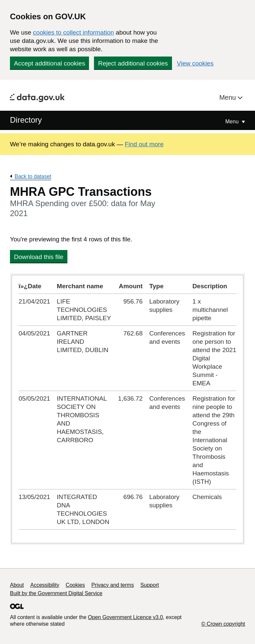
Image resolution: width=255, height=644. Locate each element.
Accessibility (45, 585)
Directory (26, 120)
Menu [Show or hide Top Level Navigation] (233, 122)
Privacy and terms (113, 585)
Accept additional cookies (49, 63)
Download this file (39, 257)
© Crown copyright (223, 624)
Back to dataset (33, 176)
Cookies (75, 585)
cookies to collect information (73, 32)
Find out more (144, 144)
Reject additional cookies (133, 63)
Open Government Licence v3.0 (126, 617)
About (17, 585)
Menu (228, 97)
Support (150, 585)
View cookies (195, 63)
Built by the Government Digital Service (56, 593)
